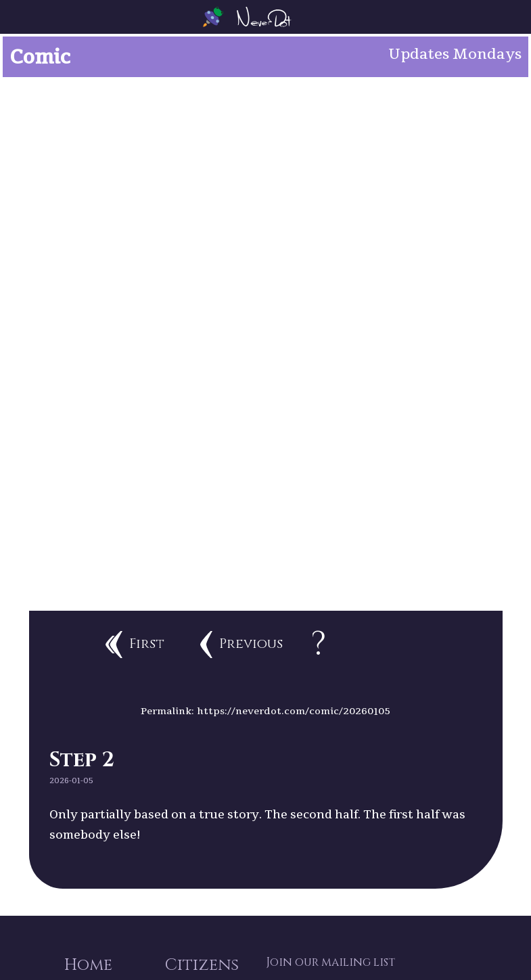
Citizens (202, 965)
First (135, 645)
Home (88, 965)
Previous (241, 645)
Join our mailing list (330, 962)
